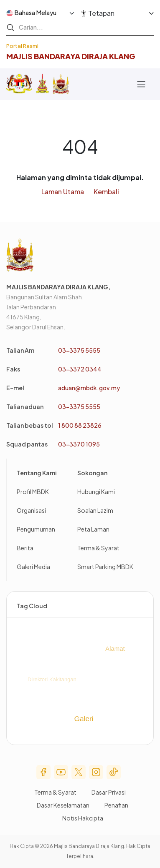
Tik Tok (114, 772)
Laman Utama (63, 192)
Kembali (106, 192)
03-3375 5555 (79, 350)
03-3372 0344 (80, 369)
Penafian (116, 805)
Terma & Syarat (98, 548)
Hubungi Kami (96, 492)
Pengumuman (36, 529)
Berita (25, 548)
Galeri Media (33, 567)
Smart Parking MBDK (105, 567)
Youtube (61, 772)
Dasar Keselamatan (63, 805)
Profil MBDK (33, 492)
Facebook (43, 772)
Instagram (96, 772)
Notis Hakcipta (83, 818)
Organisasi (31, 510)
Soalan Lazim (95, 510)
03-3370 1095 (79, 444)
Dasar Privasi (109, 792)
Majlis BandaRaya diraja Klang (71, 56)
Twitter (79, 772)
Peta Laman (93, 529)
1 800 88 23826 (80, 425)
